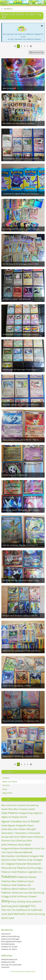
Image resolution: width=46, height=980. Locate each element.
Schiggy (5, 896)
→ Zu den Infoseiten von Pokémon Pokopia (23, 39)
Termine (6, 785)
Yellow (30, 914)
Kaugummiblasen (10, 848)
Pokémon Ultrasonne (12, 893)
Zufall (11, 918)
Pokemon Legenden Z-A (30, 872)
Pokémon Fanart (26, 881)
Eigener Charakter (12, 821)
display (15, 817)
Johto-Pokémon (9, 845)
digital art (6, 817)
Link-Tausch (7, 852)
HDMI (23, 837)
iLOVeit (19, 841)
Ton (14, 910)
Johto (29, 841)
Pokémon (9, 877)
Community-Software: (23, 971)
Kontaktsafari (27, 848)
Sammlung (39, 893)
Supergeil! (25, 906)
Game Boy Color (10, 829)
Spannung (7, 906)
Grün (17, 837)
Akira (4, 805)
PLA (28, 868)
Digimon (38, 813)
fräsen (30, 825)
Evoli (25, 822)
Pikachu (21, 868)
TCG (33, 906)
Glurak (5, 837)
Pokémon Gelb (9, 885)
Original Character (16, 864)
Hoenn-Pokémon (35, 837)
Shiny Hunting (18, 901)
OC (3, 864)
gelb (34, 829)
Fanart (35, 821)
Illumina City (8, 841)
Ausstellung (32, 805)
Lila (43, 848)
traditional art (23, 910)
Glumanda (35, 833)
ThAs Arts (6, 910)
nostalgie (38, 860)
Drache (23, 817)
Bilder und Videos (10, 782)
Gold (11, 837)
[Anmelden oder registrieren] (37, 3)
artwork (22, 805)
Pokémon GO (24, 885)
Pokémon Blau (9, 881)
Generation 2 (22, 833)
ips (24, 841)
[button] (43, 3)
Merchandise (8, 856)
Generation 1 (8, 833)
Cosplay (23, 809)
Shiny (6, 901)
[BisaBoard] (6, 3)
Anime (10, 805)
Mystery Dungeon (30, 856)
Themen (6, 778)
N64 (42, 856)
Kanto (21, 845)
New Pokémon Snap (22, 860)
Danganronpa (26, 813)
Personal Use (9, 868)
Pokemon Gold (9, 872)
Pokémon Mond (10, 889)
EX (29, 822)
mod (18, 856)
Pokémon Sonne (27, 889)
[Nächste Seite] (31, 46)
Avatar (5, 809)
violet (4, 914)
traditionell (37, 910)
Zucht (5, 918)
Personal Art (34, 864)
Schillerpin (22, 896)
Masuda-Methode (23, 852)
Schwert (32, 896)
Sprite (15, 906)
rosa (26, 893)
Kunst (37, 848)
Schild (13, 896)
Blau (11, 809)
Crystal (31, 809)
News (5, 789)
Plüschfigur (37, 868)
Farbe (4, 825)
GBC (29, 829)
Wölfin (23, 914)
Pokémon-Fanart (27, 877)
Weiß (10, 914)
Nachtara (6, 860)
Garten (22, 829)
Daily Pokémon (10, 813)
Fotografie (21, 825)
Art (16, 805)
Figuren (12, 825)
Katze (28, 845)
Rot (31, 893)
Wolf (16, 914)
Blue (16, 809)
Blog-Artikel (7, 793)
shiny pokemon (34, 901)
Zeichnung (39, 914)
